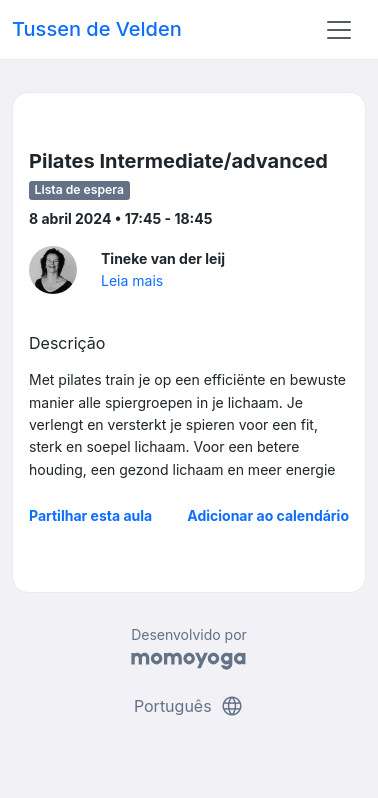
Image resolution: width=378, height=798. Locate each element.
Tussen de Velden (97, 29)
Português (189, 706)
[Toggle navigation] (339, 30)
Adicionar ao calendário (268, 515)
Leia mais (132, 280)
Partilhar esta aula (90, 515)
